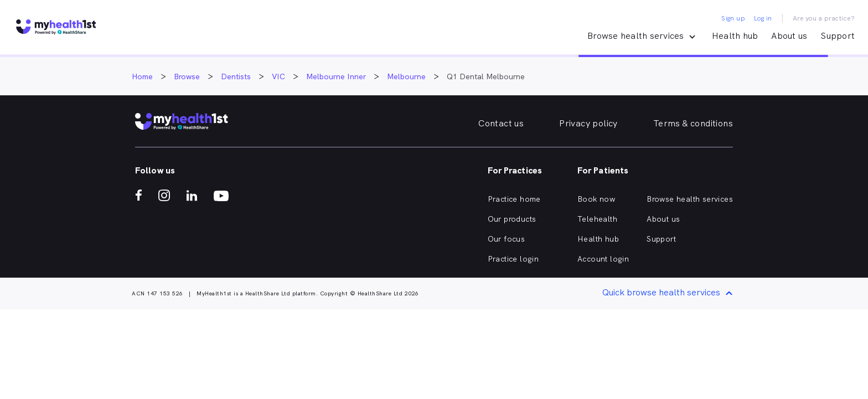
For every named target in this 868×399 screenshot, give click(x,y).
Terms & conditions (693, 123)
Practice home (514, 199)
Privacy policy (588, 123)
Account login (603, 259)
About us (789, 36)
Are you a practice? (824, 18)
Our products (512, 219)
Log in (763, 18)
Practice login (513, 259)
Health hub (735, 36)
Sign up (733, 18)
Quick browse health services (669, 293)
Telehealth (597, 219)
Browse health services (690, 199)
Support (838, 36)
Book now (596, 199)
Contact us (501, 123)
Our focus (507, 239)
